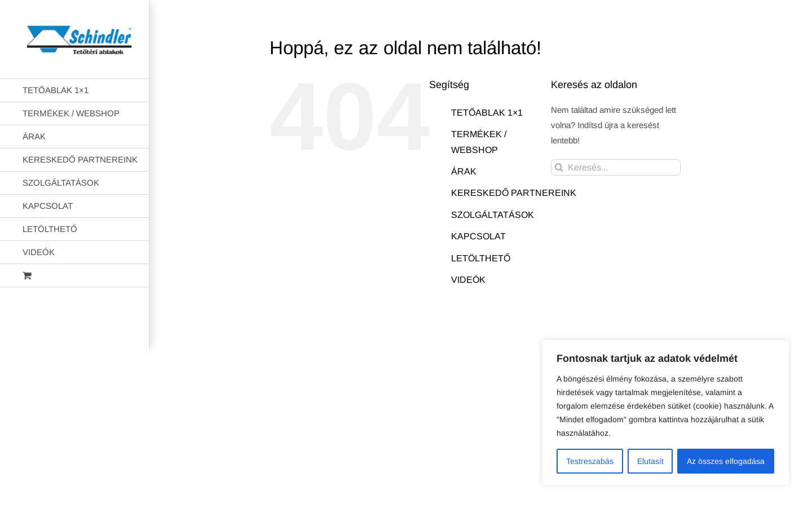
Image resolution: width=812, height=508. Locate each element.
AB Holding (551, 333)
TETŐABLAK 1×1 (487, 113)
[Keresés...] (616, 167)
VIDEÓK (468, 280)
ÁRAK (464, 171)
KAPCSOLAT (478, 236)
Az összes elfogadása (726, 461)
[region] (665, 413)
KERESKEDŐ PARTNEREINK (514, 193)
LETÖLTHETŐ (481, 258)
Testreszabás (590, 461)
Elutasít (650, 461)
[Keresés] (559, 167)
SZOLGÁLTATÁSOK (493, 215)
